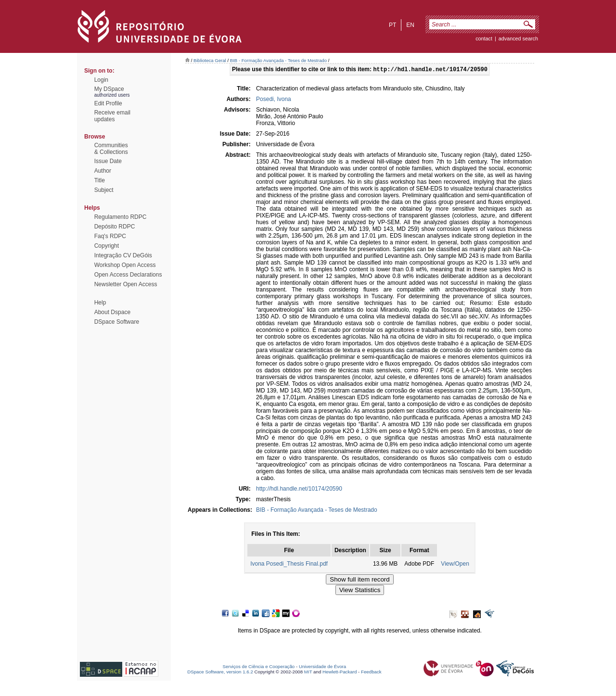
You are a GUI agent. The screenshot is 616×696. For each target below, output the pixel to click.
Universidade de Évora (322, 667)
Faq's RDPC (110, 236)
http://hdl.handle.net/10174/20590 (299, 490)
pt (392, 25)
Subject (104, 190)
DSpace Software (117, 322)
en (410, 25)
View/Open (455, 565)
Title (100, 180)
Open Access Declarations (128, 275)
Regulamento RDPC (121, 217)
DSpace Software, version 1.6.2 (220, 673)
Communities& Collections (111, 149)
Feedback (371, 673)
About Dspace (112, 312)
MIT (308, 673)
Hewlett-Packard (340, 673)
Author (103, 171)
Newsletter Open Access (126, 284)
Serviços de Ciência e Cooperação (259, 667)
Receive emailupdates (112, 116)
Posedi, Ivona (274, 100)
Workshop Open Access (125, 265)
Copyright (107, 246)
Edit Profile (108, 103)
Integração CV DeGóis (123, 255)
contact (484, 38)
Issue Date (108, 161)
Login (101, 80)
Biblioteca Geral (210, 60)
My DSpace (109, 89)
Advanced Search (518, 38)
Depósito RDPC (115, 227)
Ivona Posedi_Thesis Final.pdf (289, 565)
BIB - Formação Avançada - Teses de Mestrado (278, 60)
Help (100, 303)
